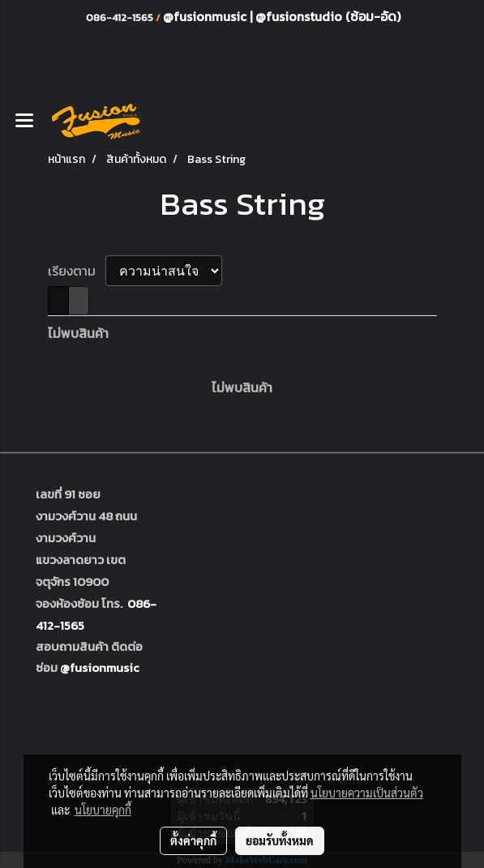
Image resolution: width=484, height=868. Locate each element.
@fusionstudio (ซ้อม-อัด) (328, 16)
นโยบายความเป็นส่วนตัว (367, 793)
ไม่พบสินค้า (78, 333)
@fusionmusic (206, 16)
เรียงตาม (77, 271)
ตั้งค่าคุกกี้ (193, 840)
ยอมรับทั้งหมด (280, 840)
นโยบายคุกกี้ (103, 810)
